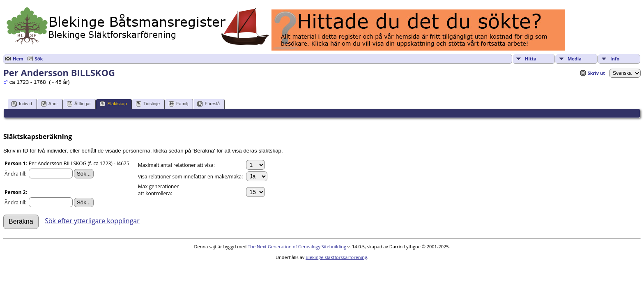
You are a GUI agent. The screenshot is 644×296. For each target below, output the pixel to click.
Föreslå (208, 104)
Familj (178, 104)
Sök (39, 59)
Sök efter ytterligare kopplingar (92, 221)
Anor (49, 104)
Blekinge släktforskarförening (336, 257)
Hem (18, 59)
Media (575, 59)
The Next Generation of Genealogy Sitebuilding (297, 246)
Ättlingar (79, 104)
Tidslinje (148, 104)
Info (615, 59)
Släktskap (113, 104)
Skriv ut (596, 73)
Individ (22, 104)
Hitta (531, 59)
